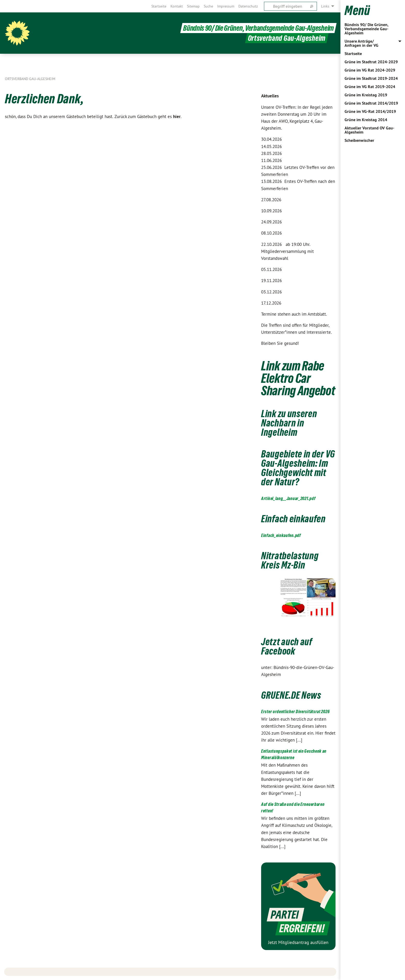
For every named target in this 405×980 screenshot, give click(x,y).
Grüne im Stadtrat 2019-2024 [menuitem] (371, 78)
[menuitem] (159, 6)
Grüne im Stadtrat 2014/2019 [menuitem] (371, 103)
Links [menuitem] (325, 6)
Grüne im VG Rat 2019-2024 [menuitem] (370, 87)
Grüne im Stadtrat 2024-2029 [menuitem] (371, 62)
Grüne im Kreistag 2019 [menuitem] (366, 95)
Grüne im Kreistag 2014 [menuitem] (366, 120)
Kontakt (177, 6)
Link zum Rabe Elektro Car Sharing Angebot (298, 378)
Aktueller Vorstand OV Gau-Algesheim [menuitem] (369, 130)
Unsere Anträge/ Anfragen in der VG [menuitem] (361, 43)
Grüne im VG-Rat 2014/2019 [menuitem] (370, 111)
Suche (208, 6)
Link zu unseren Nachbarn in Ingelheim (289, 423)
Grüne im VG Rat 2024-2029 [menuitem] (370, 70)
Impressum (226, 6)
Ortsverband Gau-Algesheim (30, 79)
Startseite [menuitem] (353, 54)
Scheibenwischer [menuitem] (359, 140)
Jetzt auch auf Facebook (287, 646)
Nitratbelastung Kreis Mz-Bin (290, 560)
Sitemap (193, 6)
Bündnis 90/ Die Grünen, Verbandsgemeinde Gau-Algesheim (367, 29)
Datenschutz (248, 6)
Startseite (159, 6)
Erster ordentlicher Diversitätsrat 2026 (295, 711)
